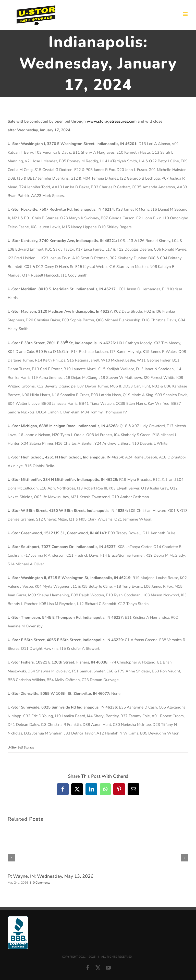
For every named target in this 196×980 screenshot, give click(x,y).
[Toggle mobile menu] (186, 14)
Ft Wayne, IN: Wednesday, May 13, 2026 (51, 876)
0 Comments (42, 883)
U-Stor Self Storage (21, 747)
